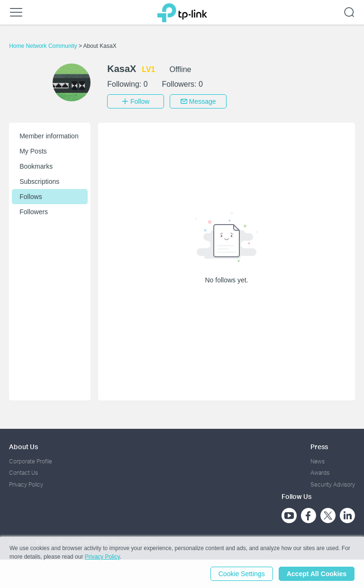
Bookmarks (36, 166)
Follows (31, 197)
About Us (23, 447)
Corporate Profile (31, 461)
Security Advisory (333, 484)
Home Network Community (44, 46)
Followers (34, 212)
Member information (49, 136)
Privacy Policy (26, 484)
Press (319, 447)
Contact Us (23, 473)
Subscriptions (39, 181)
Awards (320, 473)
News (318, 461)
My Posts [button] (33, 151)
